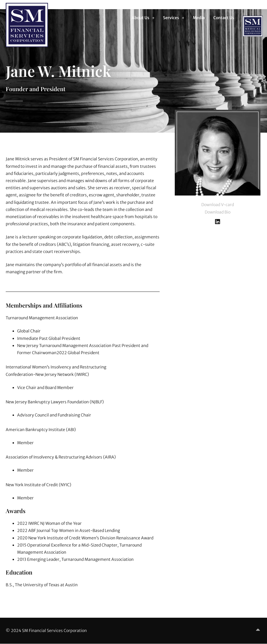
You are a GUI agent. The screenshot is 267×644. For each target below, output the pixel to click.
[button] (143, 18)
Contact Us (224, 18)
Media (199, 18)
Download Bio (218, 212)
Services (174, 18)
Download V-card (218, 205)
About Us (143, 18)
